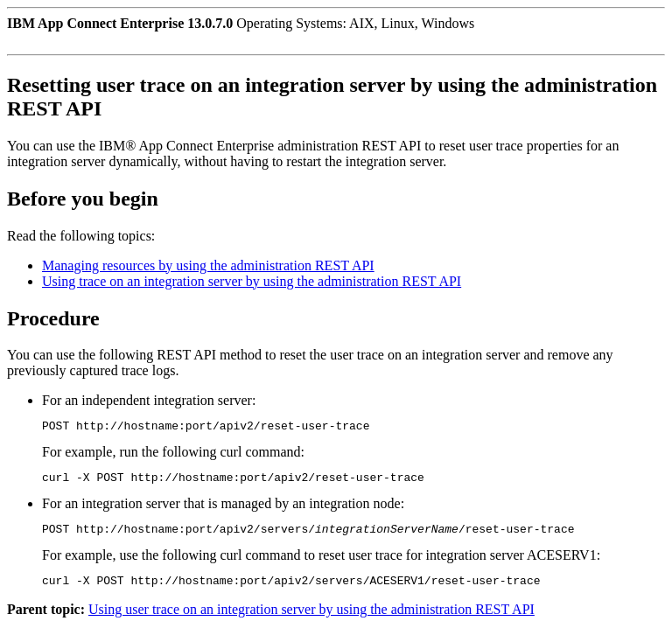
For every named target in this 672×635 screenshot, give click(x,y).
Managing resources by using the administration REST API (208, 265)
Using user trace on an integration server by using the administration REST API (311, 620)
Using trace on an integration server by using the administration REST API (252, 281)
